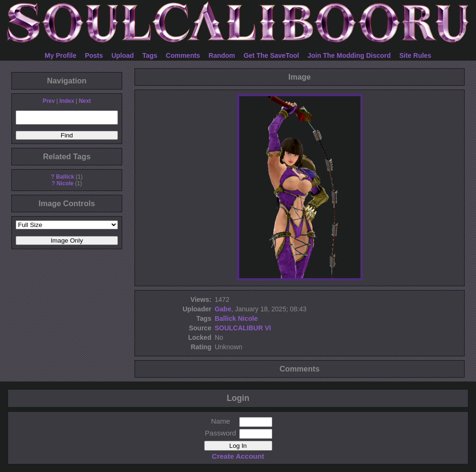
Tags (150, 55)
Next (85, 101)
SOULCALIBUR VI (243, 328)
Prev (49, 101)
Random (222, 55)
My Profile (60, 55)
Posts (94, 55)
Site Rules (415, 55)
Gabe (223, 309)
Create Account (238, 456)
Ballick (65, 177)
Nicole (65, 183)
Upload (122, 55)
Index (67, 101)
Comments (183, 55)
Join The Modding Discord (349, 55)
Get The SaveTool (271, 55)
